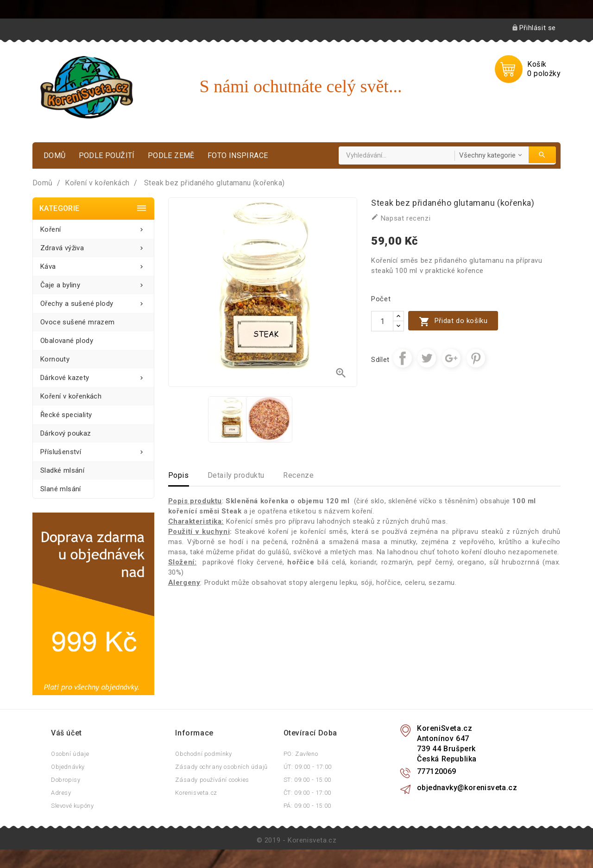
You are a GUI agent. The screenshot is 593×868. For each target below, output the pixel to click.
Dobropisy (66, 780)
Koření (93, 227)
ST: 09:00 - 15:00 (307, 780)
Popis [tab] (179, 475)
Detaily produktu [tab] (236, 475)
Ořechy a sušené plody (93, 301)
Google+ (451, 358)
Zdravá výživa (93, 245)
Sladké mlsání (62, 470)
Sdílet (403, 358)
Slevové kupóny (72, 806)
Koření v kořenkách (71, 396)
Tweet (427, 358)
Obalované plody (67, 341)
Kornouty (55, 359)
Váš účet (66, 733)
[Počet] (382, 321)
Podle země (171, 155)
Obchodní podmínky (203, 754)
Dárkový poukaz (66, 433)
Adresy (61, 793)
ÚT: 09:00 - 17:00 (308, 767)
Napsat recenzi (401, 218)
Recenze (298, 475)
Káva (93, 264)
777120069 (437, 771)
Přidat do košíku (453, 321)
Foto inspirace (238, 155)
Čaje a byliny (93, 282)
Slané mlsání (61, 489)
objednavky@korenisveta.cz (467, 788)
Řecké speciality (66, 415)
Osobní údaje (70, 754)
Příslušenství (93, 449)
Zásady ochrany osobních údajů (221, 767)
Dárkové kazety (93, 375)
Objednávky (68, 767)
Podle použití (107, 155)
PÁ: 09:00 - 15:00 (307, 806)
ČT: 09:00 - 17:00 (307, 793)
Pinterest (476, 358)
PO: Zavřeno (301, 754)
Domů (55, 155)
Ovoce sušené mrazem (78, 322)
